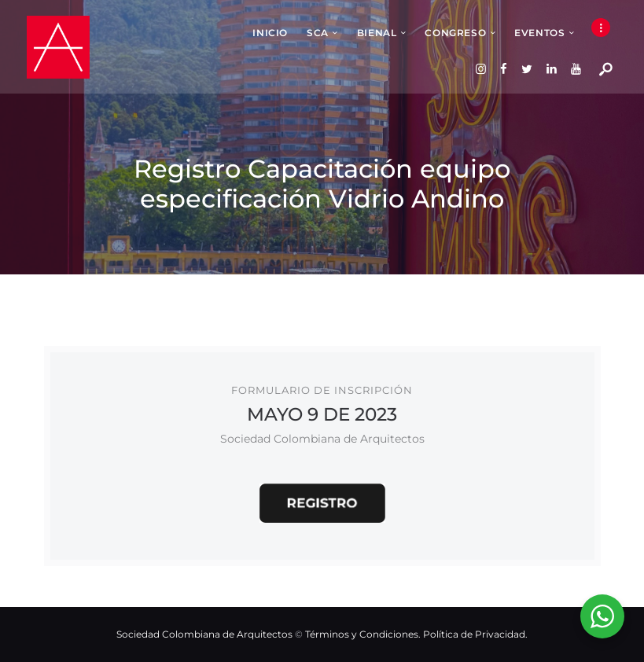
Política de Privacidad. (475, 634)
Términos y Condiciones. (364, 634)
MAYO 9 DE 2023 (322, 414)
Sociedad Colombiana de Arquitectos (204, 634)
